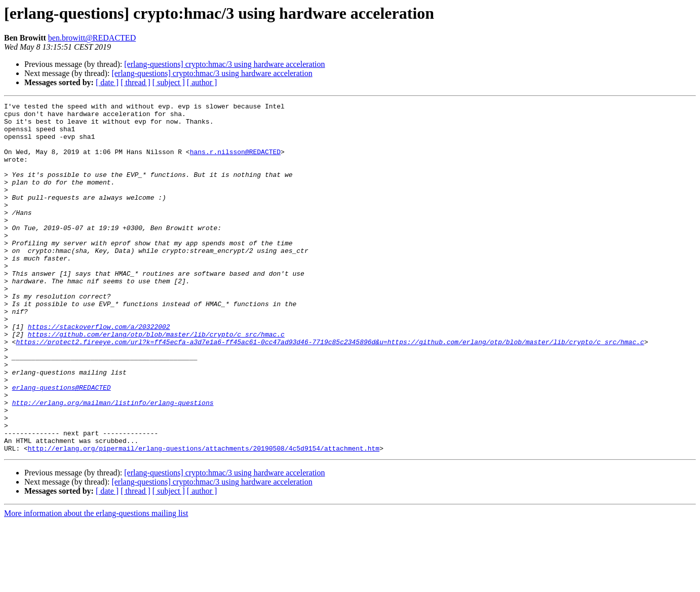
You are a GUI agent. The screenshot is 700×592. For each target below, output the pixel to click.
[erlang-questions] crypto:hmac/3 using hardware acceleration (224, 64)
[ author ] (202, 82)
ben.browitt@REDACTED (92, 38)
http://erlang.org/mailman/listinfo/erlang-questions (113, 463)
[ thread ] (135, 82)
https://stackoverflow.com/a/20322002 (99, 372)
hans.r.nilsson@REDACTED (235, 162)
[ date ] (107, 82)
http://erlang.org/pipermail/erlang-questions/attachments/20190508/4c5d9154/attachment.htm (204, 518)
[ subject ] (169, 82)
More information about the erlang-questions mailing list (96, 583)
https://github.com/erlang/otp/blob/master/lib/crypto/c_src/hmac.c (156, 381)
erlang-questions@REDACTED (62, 445)
